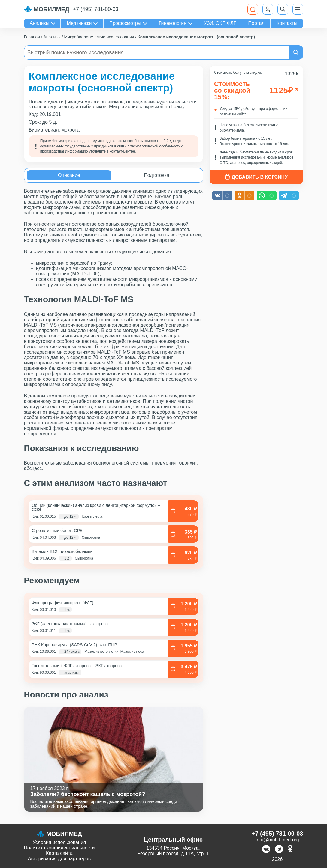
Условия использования (59, 842)
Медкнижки (79, 23)
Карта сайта (59, 853)
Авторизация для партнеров (59, 859)
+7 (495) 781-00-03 (96, 9)
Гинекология (173, 23)
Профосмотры (125, 23)
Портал (256, 23)
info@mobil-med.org (277, 840)
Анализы (40, 23)
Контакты (287, 23)
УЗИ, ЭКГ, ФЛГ (220, 23)
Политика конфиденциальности (59, 848)
